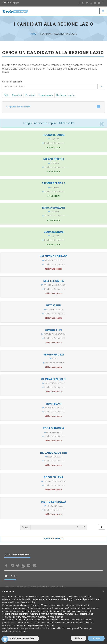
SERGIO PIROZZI (53, 355)
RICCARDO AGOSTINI (53, 453)
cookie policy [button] (29, 602)
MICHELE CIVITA (54, 281)
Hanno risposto (46, 95)
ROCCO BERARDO (54, 135)
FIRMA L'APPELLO (54, 539)
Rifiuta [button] (79, 638)
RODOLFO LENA (53, 477)
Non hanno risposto (65, 95)
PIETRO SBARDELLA (53, 502)
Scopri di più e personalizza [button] (21, 638)
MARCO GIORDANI (53, 208)
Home (33, 34)
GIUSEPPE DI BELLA (54, 183)
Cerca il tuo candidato (12, 82)
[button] (103, 592)
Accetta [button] (96, 638)
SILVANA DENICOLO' (54, 379)
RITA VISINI (53, 305)
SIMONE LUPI (53, 330)
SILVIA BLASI (53, 404)
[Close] (102, 124)
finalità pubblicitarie (20, 614)
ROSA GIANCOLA (53, 428)
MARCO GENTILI (54, 159)
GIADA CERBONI (54, 232)
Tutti (6, 95)
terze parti (48, 605)
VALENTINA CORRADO (54, 256)
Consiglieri (17, 95)
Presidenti (30, 95)
